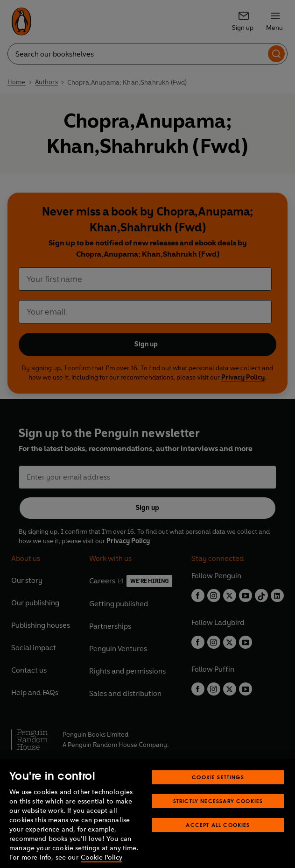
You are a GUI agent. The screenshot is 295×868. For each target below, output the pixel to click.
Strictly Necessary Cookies (218, 814)
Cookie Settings (218, 791)
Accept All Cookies (218, 838)
